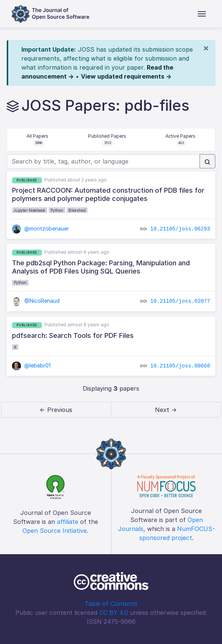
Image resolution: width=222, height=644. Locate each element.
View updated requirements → (126, 76)
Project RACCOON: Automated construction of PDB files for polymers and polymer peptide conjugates (108, 194)
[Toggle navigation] (202, 14)
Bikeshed (77, 210)
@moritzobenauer (41, 228)
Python (57, 210)
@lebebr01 (31, 365)
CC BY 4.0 (114, 613)
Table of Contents (111, 604)
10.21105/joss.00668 (180, 366)
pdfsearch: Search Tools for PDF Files (73, 335)
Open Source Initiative (55, 531)
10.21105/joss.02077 (180, 301)
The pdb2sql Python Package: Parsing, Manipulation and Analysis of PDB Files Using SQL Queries (101, 267)
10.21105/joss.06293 (180, 229)
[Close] (206, 48)
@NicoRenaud (36, 301)
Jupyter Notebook (30, 210)
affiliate (68, 522)
